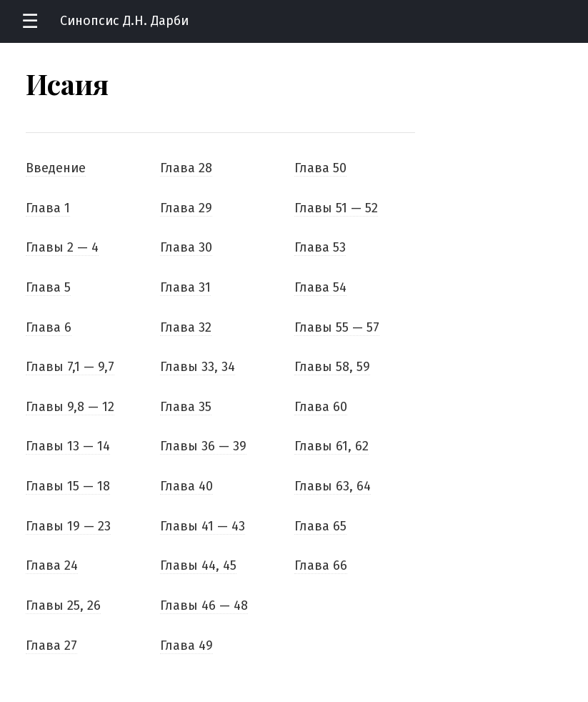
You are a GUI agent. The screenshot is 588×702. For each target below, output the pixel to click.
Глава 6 (49, 327)
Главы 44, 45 (198, 565)
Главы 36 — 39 (203, 446)
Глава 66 (321, 565)
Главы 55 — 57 (337, 327)
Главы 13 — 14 (68, 446)
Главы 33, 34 (198, 367)
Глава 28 (186, 168)
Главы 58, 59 (332, 367)
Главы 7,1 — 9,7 (70, 367)
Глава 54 (320, 287)
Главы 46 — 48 (204, 605)
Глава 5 (48, 287)
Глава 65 (320, 526)
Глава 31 (185, 287)
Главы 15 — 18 (68, 486)
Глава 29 (186, 208)
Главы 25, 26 (63, 605)
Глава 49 (186, 646)
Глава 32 (186, 327)
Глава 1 (48, 208)
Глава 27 (51, 646)
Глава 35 (186, 407)
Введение (56, 168)
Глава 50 (320, 168)
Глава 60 (321, 407)
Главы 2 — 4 (62, 247)
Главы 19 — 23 (68, 526)
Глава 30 (186, 247)
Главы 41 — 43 (203, 526)
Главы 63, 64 (333, 486)
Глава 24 (52, 565)
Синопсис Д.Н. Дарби (124, 21)
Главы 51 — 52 (336, 208)
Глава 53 (320, 247)
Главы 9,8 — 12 (70, 407)
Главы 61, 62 (332, 446)
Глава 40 (186, 486)
